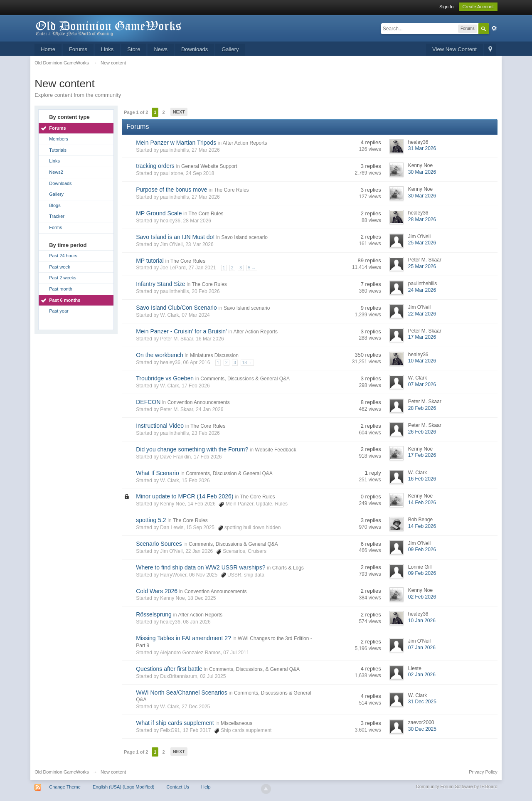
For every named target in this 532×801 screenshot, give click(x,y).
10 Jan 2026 (422, 621)
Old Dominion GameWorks (62, 772)
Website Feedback (276, 450)
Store (134, 49)
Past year (59, 311)
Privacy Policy (483, 772)
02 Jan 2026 (422, 675)
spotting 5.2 (151, 520)
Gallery (230, 49)
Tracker (57, 216)
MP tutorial (150, 261)
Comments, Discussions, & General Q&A (254, 669)
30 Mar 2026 (422, 172)
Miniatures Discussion (214, 355)
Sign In (446, 7)
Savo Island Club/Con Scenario (176, 308)
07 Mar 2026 (422, 384)
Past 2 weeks (63, 278)
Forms (55, 227)
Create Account (478, 7)
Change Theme (65, 787)
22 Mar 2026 (422, 314)
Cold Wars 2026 (157, 591)
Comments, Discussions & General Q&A (245, 379)
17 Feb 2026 (422, 455)
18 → (247, 363)
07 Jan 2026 (422, 648)
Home (48, 49)
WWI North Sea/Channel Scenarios (181, 693)
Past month (61, 289)
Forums (78, 49)
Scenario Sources (159, 544)
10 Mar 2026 (422, 361)
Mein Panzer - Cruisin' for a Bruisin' (181, 331)
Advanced (494, 28)
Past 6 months (65, 300)
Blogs (55, 205)
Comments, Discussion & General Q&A (229, 473)
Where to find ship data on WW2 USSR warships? (201, 567)
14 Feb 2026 (422, 503)
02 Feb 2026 (422, 597)
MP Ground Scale (159, 213)
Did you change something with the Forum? (192, 449)
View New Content (454, 49)
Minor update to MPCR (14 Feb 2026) (185, 496)
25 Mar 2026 (422, 243)
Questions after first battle (169, 669)
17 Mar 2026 (422, 337)
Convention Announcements (199, 402)
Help (206, 787)
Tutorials (58, 150)
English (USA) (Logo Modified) (124, 787)
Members (59, 139)
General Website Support (209, 166)
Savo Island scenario (245, 237)
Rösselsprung (154, 614)
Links (107, 49)
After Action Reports (245, 143)
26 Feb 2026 (422, 432)
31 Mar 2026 (422, 148)
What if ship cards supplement (175, 723)
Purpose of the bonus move (171, 190)
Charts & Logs (288, 568)
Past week (60, 267)
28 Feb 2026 (422, 408)
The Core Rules (232, 190)
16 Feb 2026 (422, 479)
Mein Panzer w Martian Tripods (176, 143)
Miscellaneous (236, 723)
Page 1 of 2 (136, 112)
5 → (252, 268)
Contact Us (178, 787)
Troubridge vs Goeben (165, 378)
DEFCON (148, 402)
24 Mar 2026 (422, 290)
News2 (56, 172)
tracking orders (155, 166)
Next (179, 112)
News (161, 49)
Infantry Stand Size (160, 284)
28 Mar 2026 (422, 219)
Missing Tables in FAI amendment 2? (183, 638)
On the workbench (160, 355)
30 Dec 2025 (422, 729)
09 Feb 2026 (422, 550)
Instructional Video (160, 426)
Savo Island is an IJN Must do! (175, 237)
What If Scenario (158, 473)
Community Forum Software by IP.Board (457, 786)
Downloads (195, 49)
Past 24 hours (63, 256)
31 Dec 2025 (422, 702)
